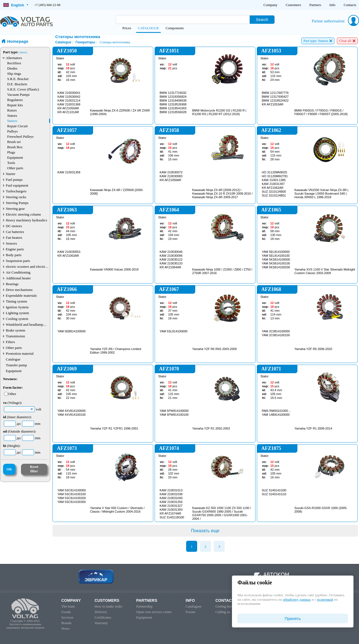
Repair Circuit (17, 126)
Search (262, 20)
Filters (10, 342)
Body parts (14, 255)
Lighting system (17, 313)
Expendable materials (21, 296)
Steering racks (16, 197)
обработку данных (297, 599)
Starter (11, 174)
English (16, 5)
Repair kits (15, 105)
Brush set (14, 142)
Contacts (350, 5)
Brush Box (15, 147)
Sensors (11, 243)
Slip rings (14, 74)
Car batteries (15, 232)
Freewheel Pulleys (20, 137)
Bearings (12, 284)
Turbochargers (16, 191)
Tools (11, 163)
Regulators (15, 100)
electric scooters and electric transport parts (26, 267)
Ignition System (17, 307)
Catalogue (13, 359)
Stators (12, 116)
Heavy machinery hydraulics (26, 220)
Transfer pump (16, 365)
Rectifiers (14, 63)
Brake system (15, 330)
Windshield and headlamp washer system (24, 324)
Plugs (11, 152)
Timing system (16, 301)
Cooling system (17, 319)
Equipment (15, 157)
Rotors (12, 110)
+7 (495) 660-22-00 (47, 5)
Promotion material (20, 353)
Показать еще (205, 531)
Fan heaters (14, 238)
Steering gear (15, 209)
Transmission (15, 336)
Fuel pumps (14, 180)
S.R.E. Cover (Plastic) (23, 89)
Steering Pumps (17, 203)
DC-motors (14, 226)
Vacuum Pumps (18, 95)
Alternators (14, 58)
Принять (293, 618)
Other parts (15, 168)
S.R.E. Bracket (18, 79)
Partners (315, 5)
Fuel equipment (17, 185)
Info (332, 5)
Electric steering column (23, 214)
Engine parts (15, 249)
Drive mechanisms (19, 290)
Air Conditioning (18, 272)
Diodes (12, 68)
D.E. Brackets (17, 84)
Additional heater (18, 278)
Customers (294, 5)
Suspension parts (18, 261)
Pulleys (12, 131)
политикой (325, 599)
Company (270, 5)
